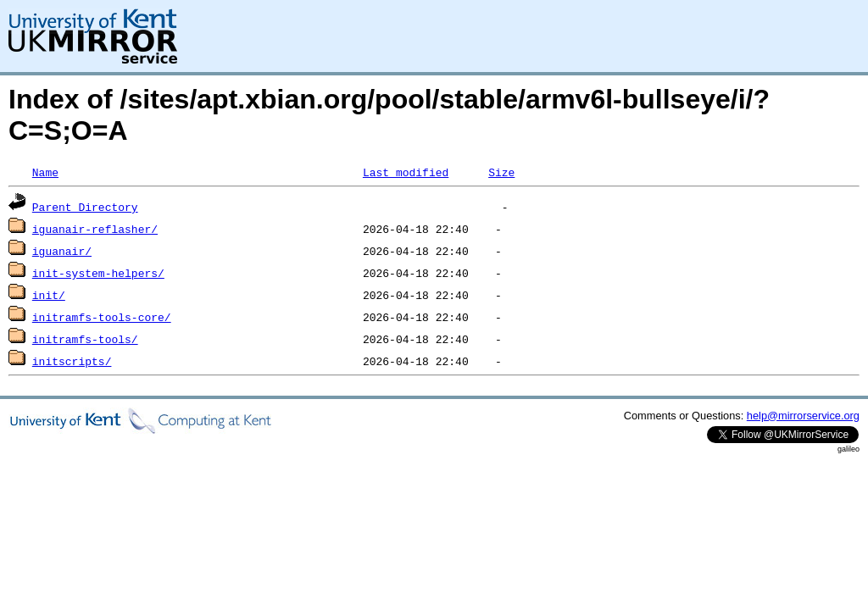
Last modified (406, 172)
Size (501, 172)
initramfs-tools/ (85, 339)
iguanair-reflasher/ (95, 229)
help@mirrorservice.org (803, 416)
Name (45, 172)
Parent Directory (85, 207)
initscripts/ (72, 361)
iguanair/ (62, 251)
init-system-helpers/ (98, 273)
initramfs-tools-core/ (102, 317)
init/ (49, 295)
